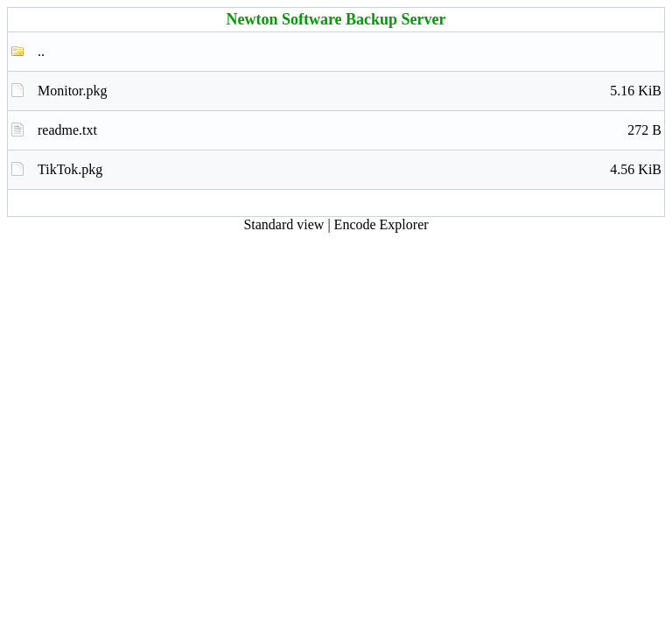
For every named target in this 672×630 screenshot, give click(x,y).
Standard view (283, 224)
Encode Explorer (381, 224)
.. (41, 51)
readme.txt (350, 130)
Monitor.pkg (350, 91)
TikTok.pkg (350, 170)
